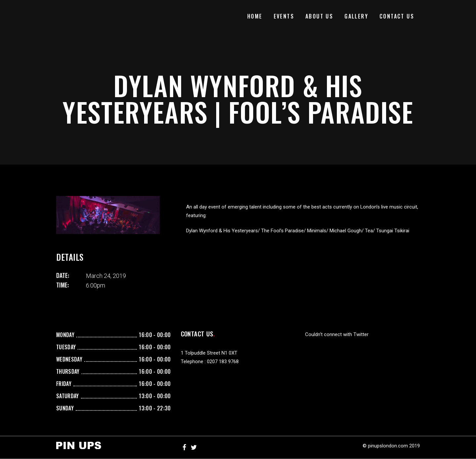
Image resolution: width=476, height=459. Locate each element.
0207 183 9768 (223, 362)
